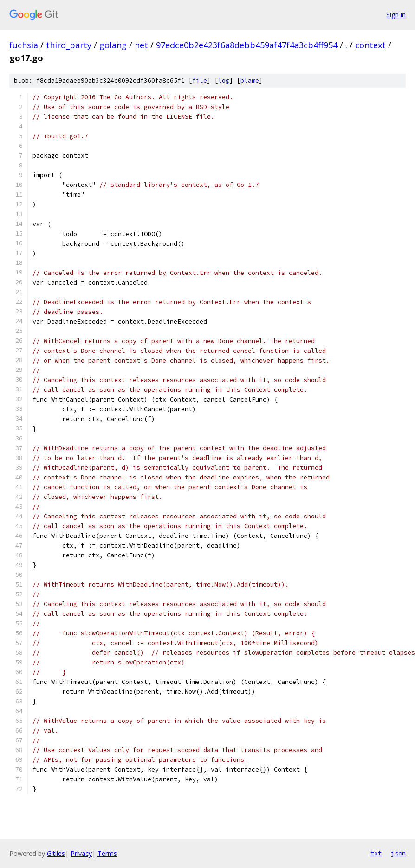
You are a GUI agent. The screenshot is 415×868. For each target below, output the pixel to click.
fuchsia (24, 45)
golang (113, 45)
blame (250, 80)
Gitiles (56, 853)
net (141, 45)
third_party (69, 45)
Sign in (396, 15)
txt (376, 853)
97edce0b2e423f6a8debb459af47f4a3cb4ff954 (247, 45)
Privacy (81, 853)
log (224, 80)
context (370, 45)
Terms (107, 853)
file (200, 80)
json (398, 853)
